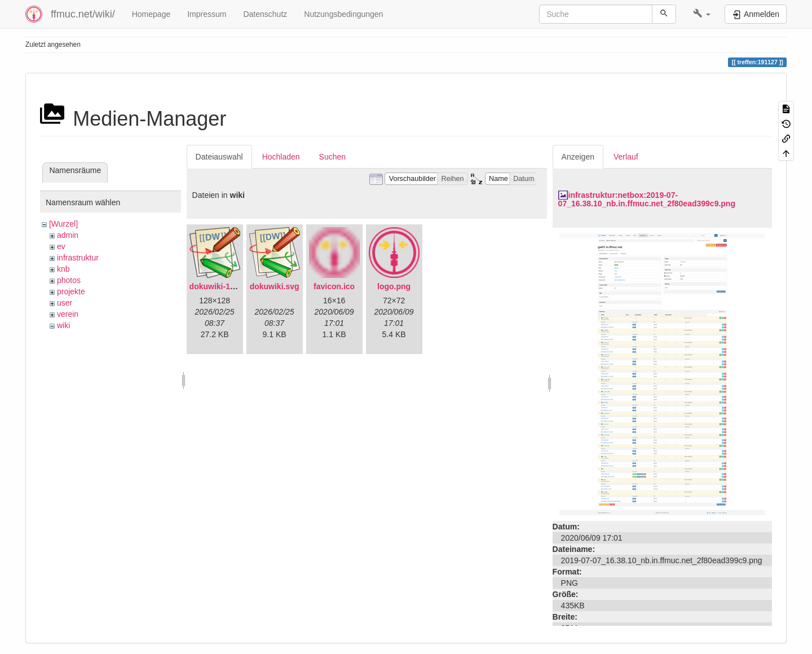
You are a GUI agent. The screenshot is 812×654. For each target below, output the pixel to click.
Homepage (151, 14)
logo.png (394, 286)
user (65, 303)
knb (63, 269)
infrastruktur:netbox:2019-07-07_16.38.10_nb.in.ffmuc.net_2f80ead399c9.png (647, 199)
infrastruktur (78, 258)
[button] (702, 14)
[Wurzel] (63, 224)
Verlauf (626, 157)
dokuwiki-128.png (222, 286)
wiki (63, 325)
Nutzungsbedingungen (343, 14)
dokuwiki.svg (275, 286)
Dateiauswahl (219, 157)
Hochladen (281, 157)
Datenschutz (265, 14)
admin (68, 235)
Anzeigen (578, 157)
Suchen (332, 157)
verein (68, 314)
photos (69, 280)
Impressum (207, 14)
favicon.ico (334, 286)
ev (61, 246)
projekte (71, 291)
